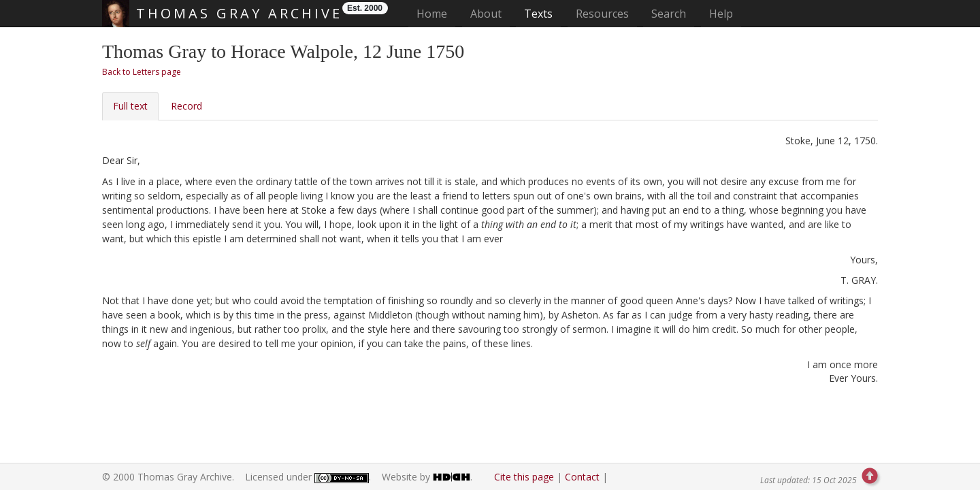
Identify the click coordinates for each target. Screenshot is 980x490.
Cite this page (524, 477)
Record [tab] (186, 106)
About (486, 14)
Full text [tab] (130, 106)
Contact (582, 477)
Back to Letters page (142, 72)
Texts (538, 14)
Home (436, 13)
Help (721, 14)
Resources (602, 14)
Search (669, 14)
